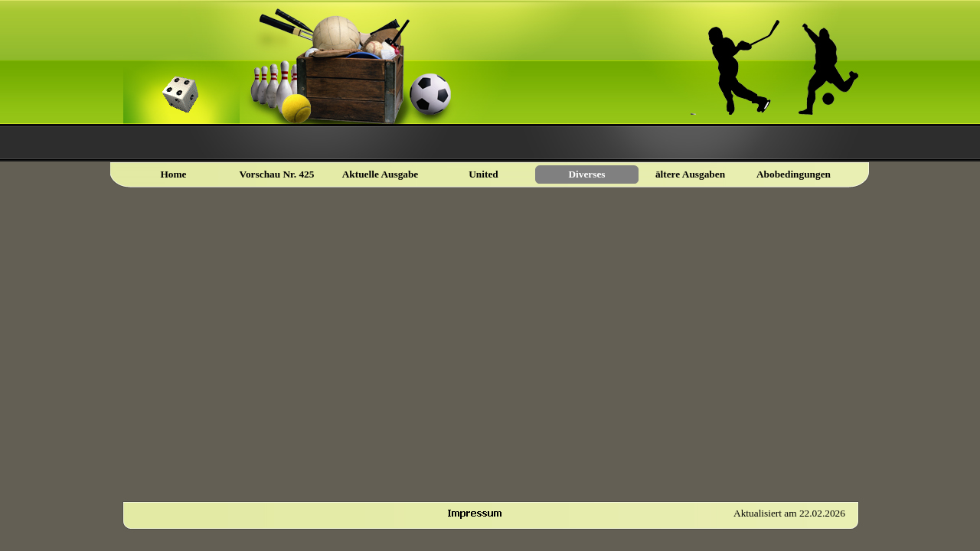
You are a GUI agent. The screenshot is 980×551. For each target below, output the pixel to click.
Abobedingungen (794, 174)
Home (173, 174)
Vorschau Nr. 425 (277, 174)
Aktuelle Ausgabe (381, 174)
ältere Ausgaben (690, 174)
